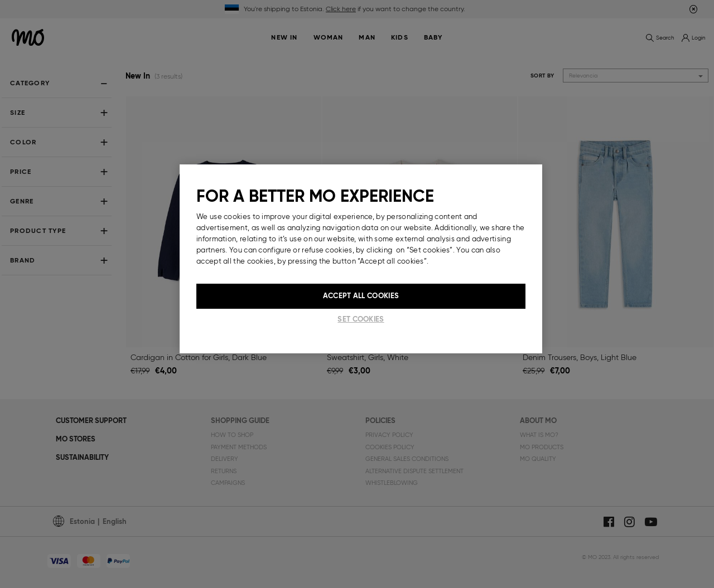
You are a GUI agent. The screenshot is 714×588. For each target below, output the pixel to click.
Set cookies (361, 319)
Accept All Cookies (361, 296)
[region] (361, 259)
